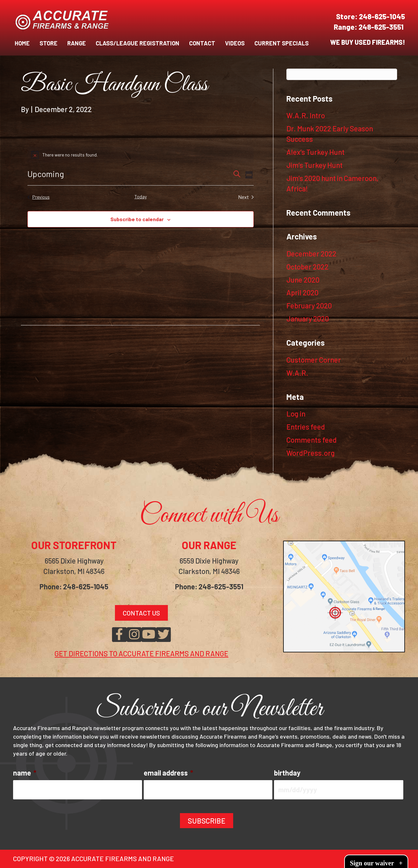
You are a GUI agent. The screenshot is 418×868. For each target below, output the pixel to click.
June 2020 (303, 280)
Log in (296, 414)
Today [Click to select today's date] (141, 197)
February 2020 (309, 305)
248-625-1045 (382, 16)
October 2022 (307, 267)
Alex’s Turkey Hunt (315, 152)
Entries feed (306, 427)
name (25, 773)
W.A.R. (297, 373)
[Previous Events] (39, 197)
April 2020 (302, 292)
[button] (119, 635)
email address (168, 773)
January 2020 (308, 319)
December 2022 (311, 254)
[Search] (342, 74)
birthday (287, 773)
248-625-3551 (382, 27)
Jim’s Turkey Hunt (314, 165)
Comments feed (312, 440)
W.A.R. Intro (306, 115)
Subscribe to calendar (137, 219)
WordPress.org (311, 453)
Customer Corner (314, 360)
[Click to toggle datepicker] (48, 174)
